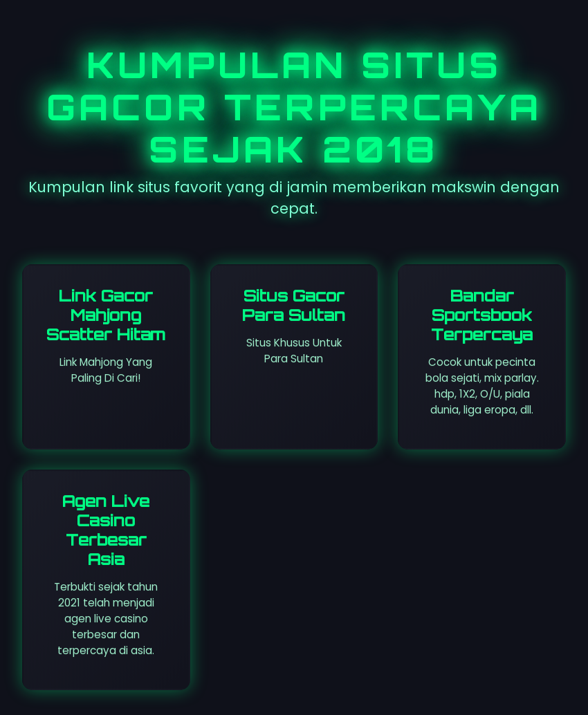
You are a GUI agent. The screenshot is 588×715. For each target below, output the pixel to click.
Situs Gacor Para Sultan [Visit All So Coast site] (294, 305)
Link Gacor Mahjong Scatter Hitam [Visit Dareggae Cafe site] (106, 315)
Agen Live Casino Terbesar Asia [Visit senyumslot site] (106, 530)
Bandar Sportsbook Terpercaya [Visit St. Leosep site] (482, 315)
